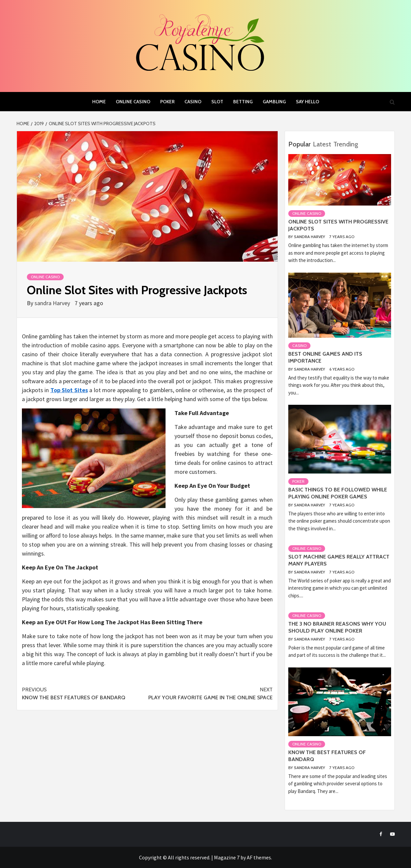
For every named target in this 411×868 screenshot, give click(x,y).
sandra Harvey (53, 303)
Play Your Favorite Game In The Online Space (210, 693)
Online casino (133, 102)
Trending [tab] (346, 144)
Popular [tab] (299, 144)
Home (99, 102)
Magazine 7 (227, 857)
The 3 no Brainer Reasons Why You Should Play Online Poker (337, 627)
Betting (243, 102)
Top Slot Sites (69, 390)
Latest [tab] (322, 144)
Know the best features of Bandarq (85, 693)
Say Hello (308, 102)
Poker (167, 102)
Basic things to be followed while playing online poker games (338, 493)
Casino (193, 102)
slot (217, 102)
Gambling (274, 102)
